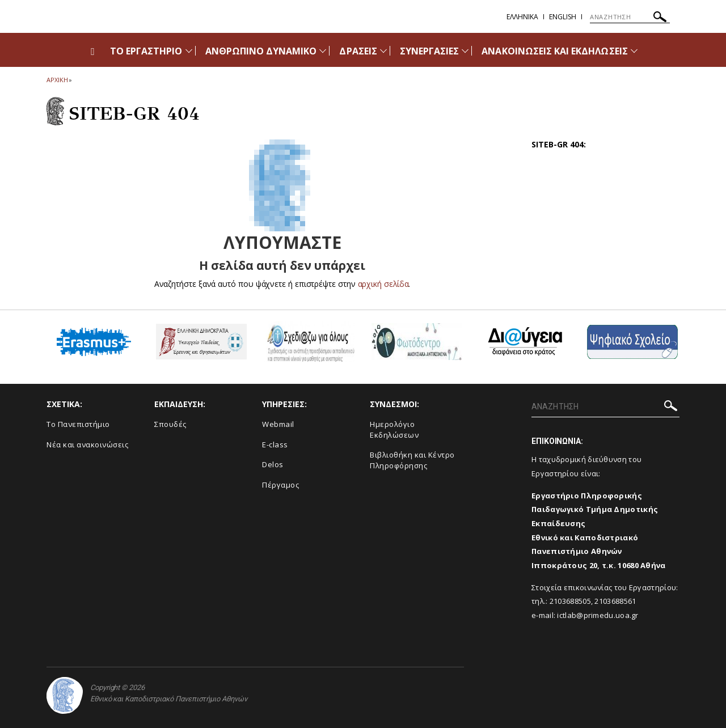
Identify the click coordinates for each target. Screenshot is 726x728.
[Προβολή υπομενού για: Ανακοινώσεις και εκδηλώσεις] (634, 51)
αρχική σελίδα (383, 284)
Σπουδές (170, 424)
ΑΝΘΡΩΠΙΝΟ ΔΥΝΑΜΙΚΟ (261, 51)
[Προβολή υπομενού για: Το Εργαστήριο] (189, 51)
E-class (275, 445)
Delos (273, 464)
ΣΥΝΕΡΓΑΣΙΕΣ (430, 51)
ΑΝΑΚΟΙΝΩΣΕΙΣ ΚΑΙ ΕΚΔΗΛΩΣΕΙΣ (554, 51)
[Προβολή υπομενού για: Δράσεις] (383, 51)
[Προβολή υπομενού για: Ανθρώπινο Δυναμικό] (323, 51)
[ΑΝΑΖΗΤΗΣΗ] (630, 17)
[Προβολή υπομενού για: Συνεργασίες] (465, 51)
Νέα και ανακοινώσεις (87, 445)
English (563, 17)
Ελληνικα (522, 17)
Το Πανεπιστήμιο (78, 424)
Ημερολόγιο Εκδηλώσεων (394, 429)
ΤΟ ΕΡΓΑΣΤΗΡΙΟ (146, 51)
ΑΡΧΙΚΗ (57, 80)
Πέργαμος (280, 485)
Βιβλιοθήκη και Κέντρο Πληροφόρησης (412, 460)
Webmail (278, 424)
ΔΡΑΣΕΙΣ (358, 51)
